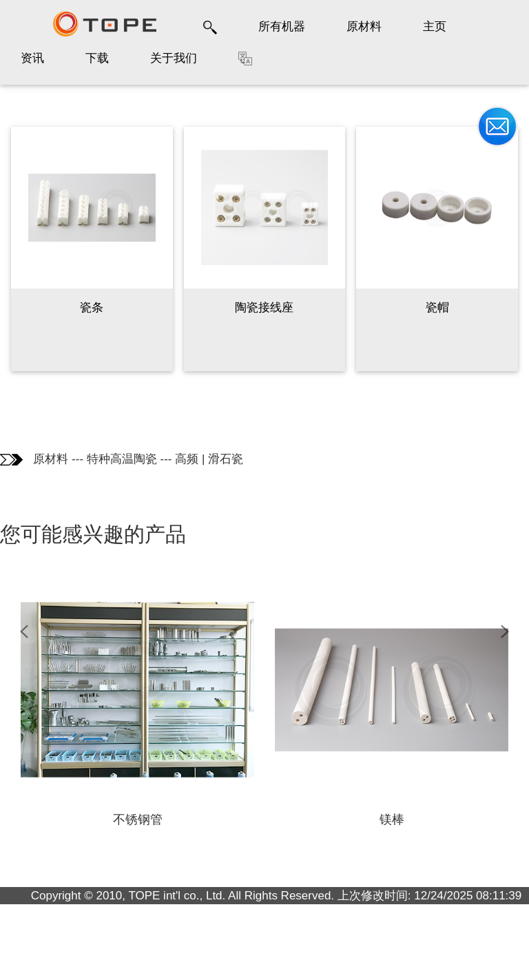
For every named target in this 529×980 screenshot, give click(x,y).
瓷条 (92, 307)
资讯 (32, 58)
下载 (97, 58)
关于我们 (174, 58)
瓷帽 (437, 307)
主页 (435, 27)
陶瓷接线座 (264, 307)
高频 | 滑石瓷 (209, 459)
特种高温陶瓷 (122, 459)
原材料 (364, 27)
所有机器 (282, 27)
